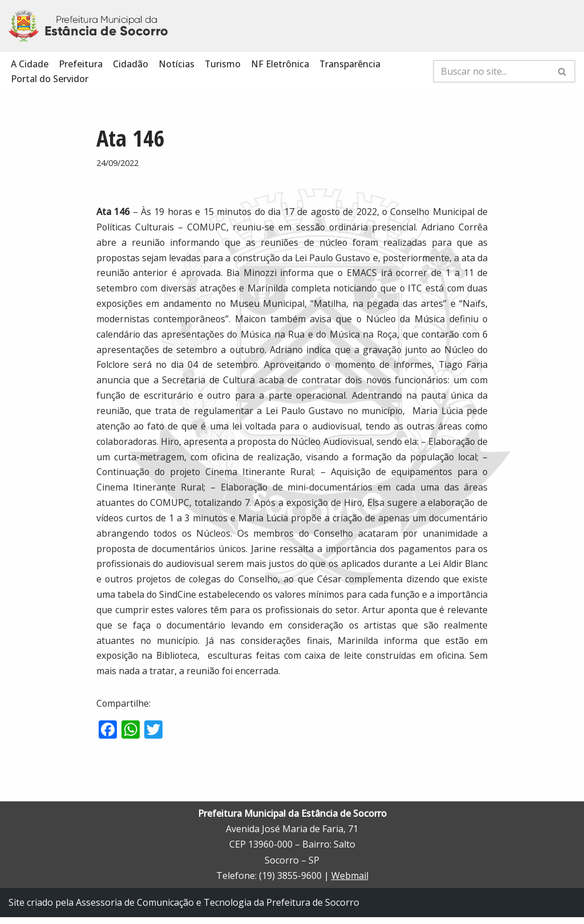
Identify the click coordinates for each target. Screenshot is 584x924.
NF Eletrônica (281, 64)
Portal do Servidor (50, 79)
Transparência (351, 64)
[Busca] (491, 72)
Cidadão (131, 64)
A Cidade (30, 64)
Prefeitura (81, 64)
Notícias (177, 64)
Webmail (350, 882)
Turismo (223, 64)
